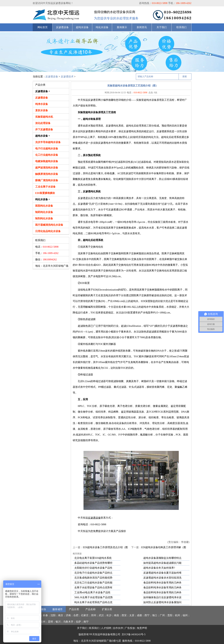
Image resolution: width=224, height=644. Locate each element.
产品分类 (74, 609)
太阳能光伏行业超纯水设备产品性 (93, 568)
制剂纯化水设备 (44, 218)
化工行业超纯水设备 (47, 155)
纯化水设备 (102, 27)
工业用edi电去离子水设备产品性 (92, 592)
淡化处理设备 (43, 123)
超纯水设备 (82, 27)
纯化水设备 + (43, 199)
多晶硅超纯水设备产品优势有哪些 (93, 563)
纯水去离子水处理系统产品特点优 (93, 602)
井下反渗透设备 (44, 129)
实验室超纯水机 (44, 117)
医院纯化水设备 (44, 206)
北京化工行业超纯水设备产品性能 (93, 583)
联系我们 (181, 27)
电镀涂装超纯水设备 (47, 161)
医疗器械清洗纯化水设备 (49, 225)
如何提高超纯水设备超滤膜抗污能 (162, 563)
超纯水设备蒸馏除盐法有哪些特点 (162, 558)
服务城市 (57, 609)
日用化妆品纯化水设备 (48, 231)
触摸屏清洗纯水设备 (47, 174)
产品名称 (90, 609)
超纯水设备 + (43, 136)
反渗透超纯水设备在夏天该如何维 (162, 573)
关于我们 (162, 27)
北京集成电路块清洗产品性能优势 (93, 578)
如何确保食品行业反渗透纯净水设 (162, 597)
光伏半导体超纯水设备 (48, 142)
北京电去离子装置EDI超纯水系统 (93, 558)
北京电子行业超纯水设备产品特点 (93, 573)
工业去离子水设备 (45, 187)
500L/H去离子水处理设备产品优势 (94, 597)
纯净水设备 (42, 104)
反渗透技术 (67, 77)
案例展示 (122, 27)
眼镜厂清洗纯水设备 (47, 180)
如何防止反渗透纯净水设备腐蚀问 (162, 602)
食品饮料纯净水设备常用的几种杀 (162, 583)
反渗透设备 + (43, 91)
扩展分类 (107, 609)
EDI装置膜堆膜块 (45, 193)
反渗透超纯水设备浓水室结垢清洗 (162, 578)
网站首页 (43, 27)
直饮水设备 (42, 110)
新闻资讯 (142, 27)
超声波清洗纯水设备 (47, 168)
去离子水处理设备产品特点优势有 (93, 587)
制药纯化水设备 (44, 212)
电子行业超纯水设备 (47, 149)
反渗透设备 (62, 27)
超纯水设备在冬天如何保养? (159, 568)
